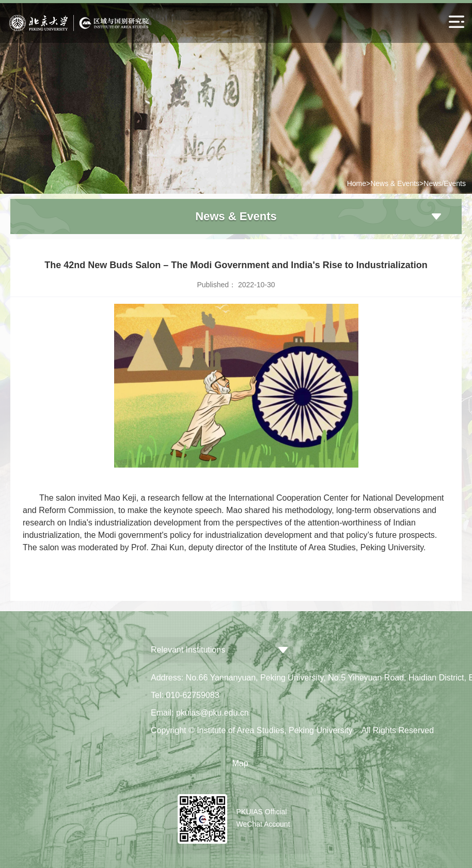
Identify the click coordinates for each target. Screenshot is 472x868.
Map (240, 763)
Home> (359, 183)
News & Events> (397, 183)
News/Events (445, 183)
